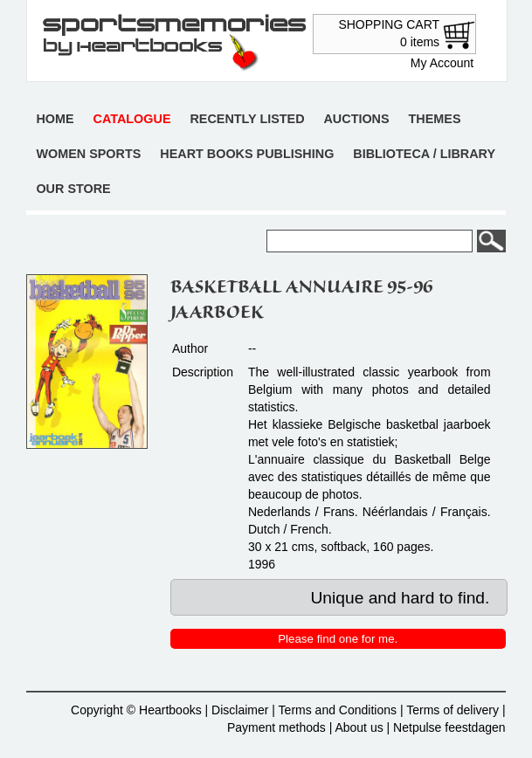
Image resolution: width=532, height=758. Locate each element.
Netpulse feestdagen (449, 727)
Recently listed (247, 119)
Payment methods (276, 727)
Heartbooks (170, 710)
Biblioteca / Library (424, 154)
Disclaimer (240, 710)
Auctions (356, 119)
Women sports (88, 154)
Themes (435, 119)
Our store (73, 189)
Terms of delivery (453, 710)
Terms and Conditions (338, 710)
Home (55, 119)
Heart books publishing (247, 154)
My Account (442, 63)
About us (359, 727)
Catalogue (132, 119)
